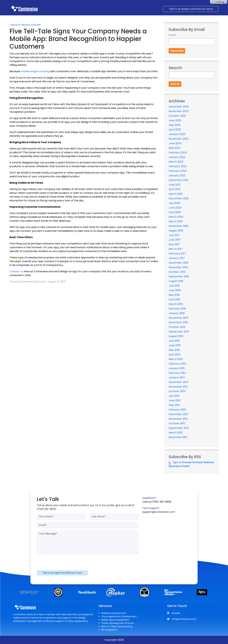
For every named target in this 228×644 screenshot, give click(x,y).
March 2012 (176, 433)
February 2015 (177, 364)
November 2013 (178, 387)
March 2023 (176, 162)
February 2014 (177, 373)
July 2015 (174, 341)
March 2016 (176, 304)
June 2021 (175, 185)
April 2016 (174, 299)
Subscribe (177, 51)
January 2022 (177, 175)
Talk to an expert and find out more (191, 9)
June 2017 (175, 240)
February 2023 (178, 166)
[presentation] (88, 563)
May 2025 (175, 125)
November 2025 (179, 111)
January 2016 (177, 313)
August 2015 (176, 336)
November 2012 (178, 419)
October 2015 (177, 327)
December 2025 (179, 107)
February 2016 (177, 309)
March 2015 (176, 359)
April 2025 (175, 130)
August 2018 (176, 231)
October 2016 (177, 272)
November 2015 (178, 322)
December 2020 (179, 198)
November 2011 (178, 437)
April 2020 (175, 212)
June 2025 (175, 120)
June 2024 (175, 143)
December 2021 (178, 180)
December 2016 (178, 263)
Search (175, 84)
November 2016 (178, 267)
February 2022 (178, 171)
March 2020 (176, 217)
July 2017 (174, 235)
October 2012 (177, 423)
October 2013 (177, 391)
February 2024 (178, 153)
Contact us (16, 271)
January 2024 (177, 157)
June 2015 (175, 345)
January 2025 (177, 134)
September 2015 (179, 332)
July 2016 (174, 286)
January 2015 (177, 368)
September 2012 (179, 428)
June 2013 (175, 400)
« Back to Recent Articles (25, 25)
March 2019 (176, 221)
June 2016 (175, 290)
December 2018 (178, 226)
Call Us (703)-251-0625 (157, 502)
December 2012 (178, 414)
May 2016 (174, 295)
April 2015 (174, 355)
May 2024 (175, 148)
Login (219, 2)
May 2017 (174, 244)
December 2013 (178, 382)
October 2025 (177, 116)
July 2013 (174, 396)
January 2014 (177, 377)
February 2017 (177, 254)
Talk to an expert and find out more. (62, 573)
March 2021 (176, 194)
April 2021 (174, 189)
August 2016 (176, 281)
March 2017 (176, 249)
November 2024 (179, 139)
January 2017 (177, 258)
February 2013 (177, 410)
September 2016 (179, 276)
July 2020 (174, 203)
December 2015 (178, 318)
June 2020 (175, 208)
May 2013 (174, 405)
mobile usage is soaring (35, 71)
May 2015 (174, 350)
